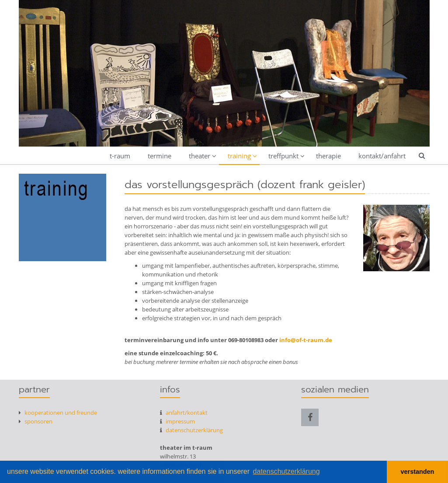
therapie (328, 156)
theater (200, 156)
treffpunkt (283, 156)
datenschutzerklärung (191, 430)
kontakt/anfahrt (382, 156)
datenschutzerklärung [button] (287, 471)
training (239, 156)
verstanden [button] (418, 472)
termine (160, 156)
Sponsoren (36, 421)
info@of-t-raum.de (306, 340)
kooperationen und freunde (58, 413)
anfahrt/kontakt (184, 413)
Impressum (177, 421)
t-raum (120, 156)
